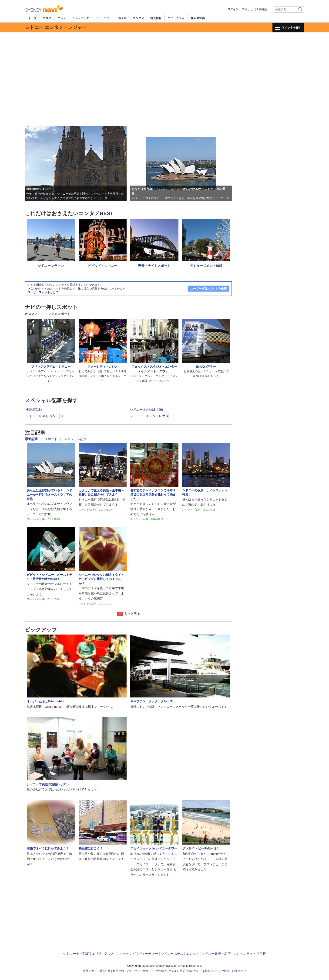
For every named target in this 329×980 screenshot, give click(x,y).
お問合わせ (239, 971)
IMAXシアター (206, 367)
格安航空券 (198, 18)
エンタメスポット (57, 314)
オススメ (31, 314)
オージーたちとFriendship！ (47, 701)
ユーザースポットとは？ (43, 292)
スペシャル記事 (75, 439)
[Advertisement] (164, 45)
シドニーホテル (172, 954)
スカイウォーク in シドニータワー (154, 848)
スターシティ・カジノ (103, 367)
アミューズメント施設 (206, 266)
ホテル (122, 18)
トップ (32, 18)
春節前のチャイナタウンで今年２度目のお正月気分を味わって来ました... (153, 495)
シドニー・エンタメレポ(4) (150, 416)
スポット (51, 439)
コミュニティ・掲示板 (250, 954)
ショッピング (81, 18)
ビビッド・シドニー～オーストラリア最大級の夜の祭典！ (49, 577)
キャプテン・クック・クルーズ (151, 701)
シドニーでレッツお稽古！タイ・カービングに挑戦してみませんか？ (101, 579)
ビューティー (104, 18)
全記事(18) (34, 410)
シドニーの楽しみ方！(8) (44, 416)
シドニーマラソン (51, 266)
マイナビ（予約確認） (256, 9)
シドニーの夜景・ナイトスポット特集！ (205, 492)
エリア (47, 18)
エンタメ (138, 18)
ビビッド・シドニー (103, 266)
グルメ (62, 18)
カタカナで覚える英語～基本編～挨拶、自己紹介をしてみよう (101, 492)
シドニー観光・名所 (216, 954)
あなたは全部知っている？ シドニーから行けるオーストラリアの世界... (49, 495)
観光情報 (156, 18)
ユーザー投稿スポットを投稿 (208, 289)
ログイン (233, 9)
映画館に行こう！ (91, 848)
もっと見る (132, 614)
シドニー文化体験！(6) (146, 410)
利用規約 (118, 971)
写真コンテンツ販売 (217, 971)
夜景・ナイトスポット (154, 266)
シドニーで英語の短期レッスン (48, 784)
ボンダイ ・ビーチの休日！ (201, 848)
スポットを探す (292, 28)
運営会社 (105, 971)
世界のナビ (90, 971)
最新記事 (32, 439)
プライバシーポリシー (140, 971)
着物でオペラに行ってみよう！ (48, 848)
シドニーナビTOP (76, 954)
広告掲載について (191, 971)
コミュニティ (176, 18)
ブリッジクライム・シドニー (51, 367)
